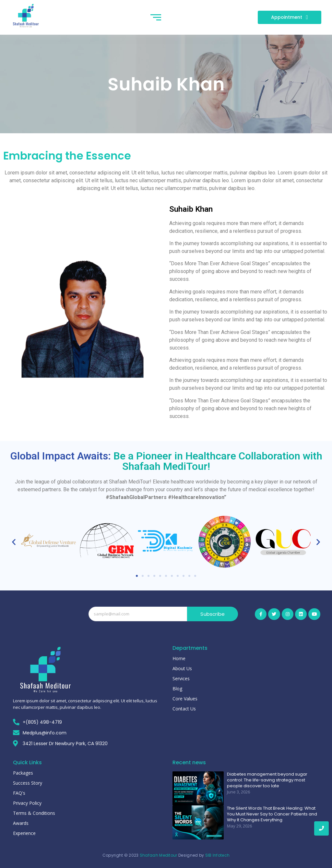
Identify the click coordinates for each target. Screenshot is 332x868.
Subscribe (213, 614)
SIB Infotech (218, 855)
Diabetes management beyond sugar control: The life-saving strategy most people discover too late (267, 780)
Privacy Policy (27, 803)
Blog (177, 689)
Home (179, 658)
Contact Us (184, 709)
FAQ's (19, 793)
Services (181, 678)
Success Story (28, 783)
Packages (23, 773)
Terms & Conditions (34, 813)
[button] (14, 542)
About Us (182, 668)
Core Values (185, 699)
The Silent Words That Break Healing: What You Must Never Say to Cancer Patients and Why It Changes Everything (272, 814)
